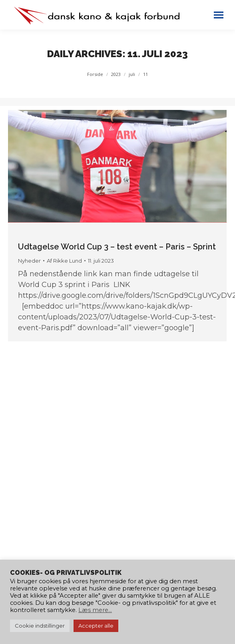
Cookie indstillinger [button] (40, 626)
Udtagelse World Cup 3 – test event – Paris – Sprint (117, 247)
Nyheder (29, 261)
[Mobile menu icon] (219, 15)
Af (64, 261)
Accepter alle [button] (96, 626)
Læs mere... (95, 610)
